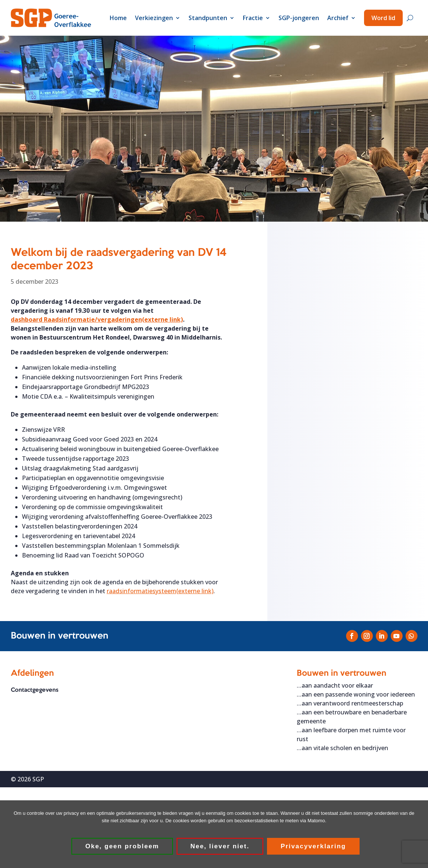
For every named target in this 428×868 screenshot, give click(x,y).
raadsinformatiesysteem (160, 591)
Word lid (383, 18)
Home (118, 18)
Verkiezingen (154, 18)
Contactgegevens (35, 690)
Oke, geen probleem (123, 847)
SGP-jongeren (299, 18)
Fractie (253, 18)
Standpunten (208, 18)
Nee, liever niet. (220, 847)
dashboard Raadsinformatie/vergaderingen (97, 319)
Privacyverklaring (313, 847)
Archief (338, 18)
